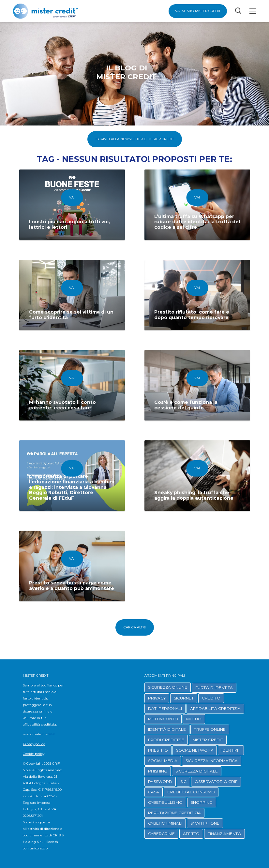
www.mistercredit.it (39, 734)
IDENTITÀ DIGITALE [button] (167, 729)
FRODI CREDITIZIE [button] (166, 740)
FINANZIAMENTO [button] (224, 834)
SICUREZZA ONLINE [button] (168, 687)
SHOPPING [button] (202, 802)
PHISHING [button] (158, 771)
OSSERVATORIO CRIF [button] (216, 781)
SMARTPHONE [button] (205, 823)
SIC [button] (183, 781)
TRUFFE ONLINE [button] (210, 729)
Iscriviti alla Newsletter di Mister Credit (135, 139)
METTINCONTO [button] (163, 719)
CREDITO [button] (211, 698)
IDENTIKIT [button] (231, 750)
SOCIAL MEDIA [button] (163, 761)
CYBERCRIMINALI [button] (165, 823)
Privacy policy (34, 744)
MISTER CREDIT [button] (208, 740)
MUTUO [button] (194, 719)
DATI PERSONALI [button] (165, 708)
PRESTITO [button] (158, 750)
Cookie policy (34, 754)
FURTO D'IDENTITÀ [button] (214, 688)
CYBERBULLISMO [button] (165, 802)
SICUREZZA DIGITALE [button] (197, 771)
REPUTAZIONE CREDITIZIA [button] (174, 813)
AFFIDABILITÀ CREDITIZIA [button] (215, 708)
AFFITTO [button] (191, 834)
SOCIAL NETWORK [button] (195, 750)
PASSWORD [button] (160, 781)
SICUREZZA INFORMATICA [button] (212, 761)
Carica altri (135, 627)
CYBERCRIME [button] (161, 834)
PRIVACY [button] (157, 698)
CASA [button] (154, 792)
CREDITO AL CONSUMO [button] (191, 792)
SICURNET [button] (184, 698)
